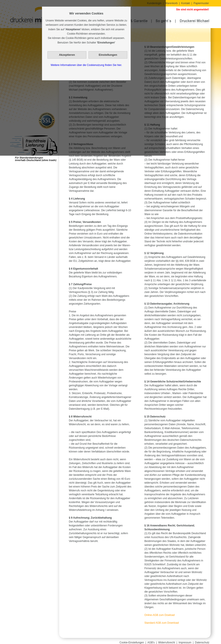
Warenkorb (171, 3)
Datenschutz (202, 642)
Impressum (185, 642)
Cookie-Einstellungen (132, 642)
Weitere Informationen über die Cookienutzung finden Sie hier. (86, 65)
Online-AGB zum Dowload (159, 615)
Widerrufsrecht (167, 642)
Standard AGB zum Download (162, 623)
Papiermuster (201, 3)
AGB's (151, 642)
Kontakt (185, 3)
